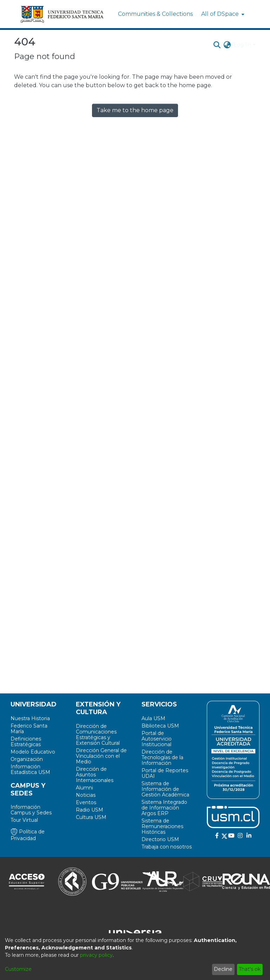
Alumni (84, 788)
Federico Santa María (29, 729)
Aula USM (153, 718)
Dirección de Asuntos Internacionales (95, 775)
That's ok (250, 969)
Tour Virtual (24, 820)
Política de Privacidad (28, 835)
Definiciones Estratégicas (26, 742)
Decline (223, 969)
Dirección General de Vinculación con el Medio (101, 756)
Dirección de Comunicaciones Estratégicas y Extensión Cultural (98, 735)
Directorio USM (160, 839)
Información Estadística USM (30, 769)
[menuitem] (222, 14)
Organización (27, 759)
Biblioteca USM (160, 726)
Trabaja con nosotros (167, 847)
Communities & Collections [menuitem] (155, 14)
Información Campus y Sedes (31, 810)
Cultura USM (91, 817)
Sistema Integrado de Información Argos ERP (164, 808)
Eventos (86, 802)
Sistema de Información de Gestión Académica (165, 789)
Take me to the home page (135, 110)
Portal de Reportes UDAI (165, 773)
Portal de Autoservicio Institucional (157, 739)
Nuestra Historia (30, 718)
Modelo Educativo (33, 752)
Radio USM (90, 810)
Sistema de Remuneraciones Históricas (162, 826)
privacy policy (96, 955)
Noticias (86, 795)
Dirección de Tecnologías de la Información (162, 757)
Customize (18, 969)
